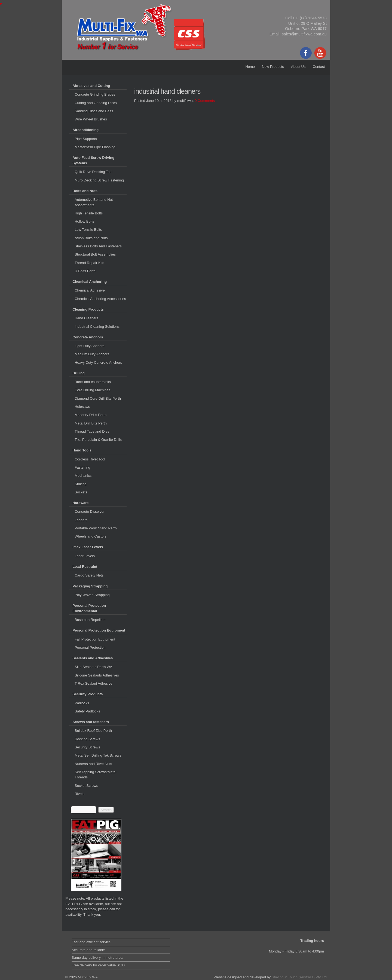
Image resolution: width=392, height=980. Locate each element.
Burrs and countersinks (93, 382)
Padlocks (82, 703)
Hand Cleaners (86, 318)
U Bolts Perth (85, 271)
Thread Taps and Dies (92, 431)
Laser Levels (85, 556)
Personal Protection (90, 647)
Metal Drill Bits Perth (91, 423)
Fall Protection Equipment (95, 639)
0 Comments (205, 101)
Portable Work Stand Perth (96, 528)
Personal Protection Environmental (89, 608)
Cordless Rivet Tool (90, 459)
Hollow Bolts (84, 221)
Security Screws (87, 747)
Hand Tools (82, 450)
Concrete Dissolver (90, 512)
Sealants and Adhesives (93, 658)
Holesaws (82, 407)
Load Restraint (85, 567)
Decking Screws (87, 739)
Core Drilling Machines (92, 390)
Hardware (80, 503)
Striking (80, 484)
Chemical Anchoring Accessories (100, 299)
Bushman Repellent (90, 620)
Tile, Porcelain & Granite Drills (98, 440)
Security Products (88, 694)
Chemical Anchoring (90, 282)
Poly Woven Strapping (92, 595)
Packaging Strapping (90, 586)
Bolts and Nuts (85, 191)
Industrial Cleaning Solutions (97, 327)
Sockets (81, 492)
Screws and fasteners (91, 722)
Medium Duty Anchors (92, 354)
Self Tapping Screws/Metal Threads (95, 775)
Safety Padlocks (87, 711)
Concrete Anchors (88, 337)
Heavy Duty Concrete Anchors (98, 362)
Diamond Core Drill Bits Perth (98, 398)
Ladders (81, 520)
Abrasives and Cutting (91, 86)
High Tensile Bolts (89, 213)
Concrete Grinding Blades (95, 94)
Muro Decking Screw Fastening (99, 180)
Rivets (79, 794)
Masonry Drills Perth (91, 415)
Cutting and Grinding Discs (96, 103)
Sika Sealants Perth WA (93, 667)
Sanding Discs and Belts (94, 111)
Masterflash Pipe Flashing (95, 147)
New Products (273, 67)
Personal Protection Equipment (99, 630)
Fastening (82, 467)
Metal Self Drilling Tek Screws (98, 755)
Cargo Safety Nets (89, 575)
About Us (298, 67)
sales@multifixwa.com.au (304, 34)
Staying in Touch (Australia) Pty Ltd (299, 977)
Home (250, 67)
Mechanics (83, 476)
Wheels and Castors (91, 536)
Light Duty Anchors (89, 346)
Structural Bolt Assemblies (95, 254)
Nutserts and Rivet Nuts (93, 764)
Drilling (79, 373)
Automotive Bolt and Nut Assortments (94, 202)
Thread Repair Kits (89, 263)
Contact (319, 67)
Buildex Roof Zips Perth (93, 731)
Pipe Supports (86, 139)
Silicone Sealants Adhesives (97, 675)
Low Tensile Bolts (88, 230)
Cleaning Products (88, 309)
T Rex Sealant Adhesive (94, 683)
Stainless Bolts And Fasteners (98, 246)
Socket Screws (86, 786)
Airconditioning (85, 130)
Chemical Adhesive (90, 290)
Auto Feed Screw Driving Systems (93, 160)
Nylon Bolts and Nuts (91, 238)
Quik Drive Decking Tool (93, 172)
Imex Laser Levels (88, 547)
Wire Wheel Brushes (91, 119)
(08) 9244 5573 (313, 18)
